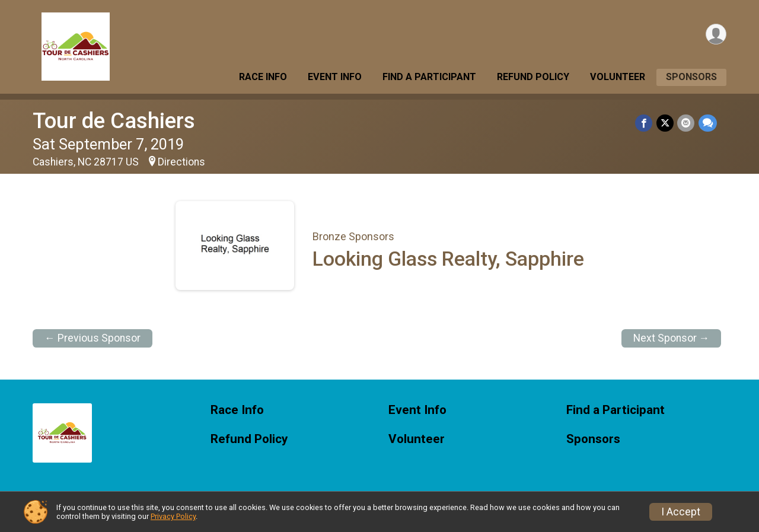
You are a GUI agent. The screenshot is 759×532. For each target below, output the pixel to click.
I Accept (681, 512)
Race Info (263, 77)
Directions (181, 162)
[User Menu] (715, 35)
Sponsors (691, 77)
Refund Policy (533, 77)
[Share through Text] (708, 123)
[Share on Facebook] (645, 123)
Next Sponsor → (672, 338)
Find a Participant (429, 77)
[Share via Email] (686, 123)
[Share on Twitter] (666, 123)
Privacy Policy (173, 516)
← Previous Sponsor (93, 338)
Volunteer (618, 77)
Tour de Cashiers (114, 121)
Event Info (335, 77)
